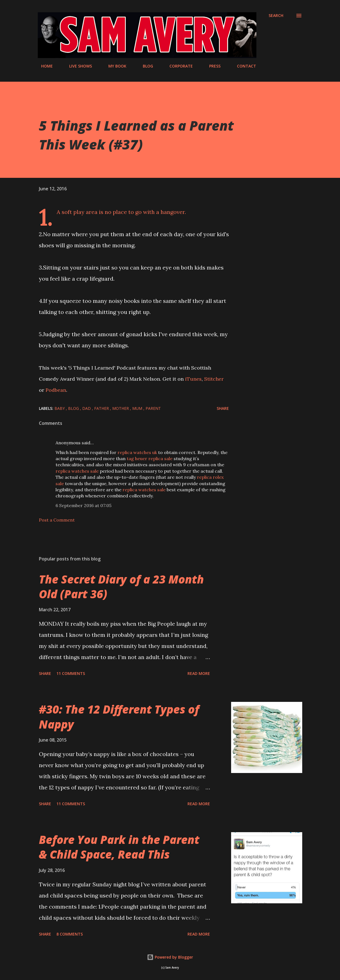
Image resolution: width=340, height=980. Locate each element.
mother (121, 408)
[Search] (276, 16)
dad (87, 408)
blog (74, 408)
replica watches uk (137, 452)
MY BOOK (114, 66)
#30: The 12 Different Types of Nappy (119, 717)
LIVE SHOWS (77, 66)
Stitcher (214, 379)
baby (60, 408)
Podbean (56, 390)
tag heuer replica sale (150, 458)
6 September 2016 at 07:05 (83, 505)
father (102, 408)
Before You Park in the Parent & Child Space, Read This (119, 847)
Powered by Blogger (170, 957)
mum (138, 408)
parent (153, 408)
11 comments (71, 673)
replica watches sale (77, 471)
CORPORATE (178, 66)
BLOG (145, 66)
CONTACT (243, 66)
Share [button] (223, 408)
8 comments (70, 934)
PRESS (212, 66)
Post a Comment (57, 520)
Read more (199, 673)
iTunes (193, 379)
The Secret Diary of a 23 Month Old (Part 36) (121, 587)
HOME (44, 66)
